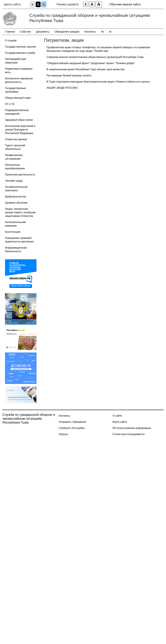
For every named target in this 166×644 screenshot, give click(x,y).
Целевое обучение (16, 203)
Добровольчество (16, 197)
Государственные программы (16, 90)
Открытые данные (16, 139)
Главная (10, 32)
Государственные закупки (20, 47)
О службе (11, 41)
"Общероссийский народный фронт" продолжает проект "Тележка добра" (91, 63)
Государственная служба (20, 53)
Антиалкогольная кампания (15, 224)
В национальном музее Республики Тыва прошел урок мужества (85, 69)
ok (102, 32)
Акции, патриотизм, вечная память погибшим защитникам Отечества (20, 212)
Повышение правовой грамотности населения (19, 240)
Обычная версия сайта (125, 4)
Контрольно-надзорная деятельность (19, 80)
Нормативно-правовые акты (19, 70)
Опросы (63, 434)
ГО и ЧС (10, 104)
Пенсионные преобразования (15, 167)
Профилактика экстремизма (14, 157)
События (25, 32)
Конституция (13, 232)
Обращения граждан (67, 32)
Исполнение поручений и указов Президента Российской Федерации (20, 130)
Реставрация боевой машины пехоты (69, 76)
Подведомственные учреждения (17, 112)
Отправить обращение (72, 422)
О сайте (117, 416)
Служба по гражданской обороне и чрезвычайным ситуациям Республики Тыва (29, 419)
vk (110, 32)
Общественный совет (18, 98)
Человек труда (14, 181)
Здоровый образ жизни (19, 120)
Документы (43, 32)
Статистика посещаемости (129, 434)
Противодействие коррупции (16, 61)
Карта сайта (120, 422)
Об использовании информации (132, 428)
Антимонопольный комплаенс (16, 189)
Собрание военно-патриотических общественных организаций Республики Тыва (95, 57)
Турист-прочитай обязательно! (15, 147)
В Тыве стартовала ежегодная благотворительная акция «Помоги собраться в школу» (98, 82)
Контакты (90, 32)
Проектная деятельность (20, 175)
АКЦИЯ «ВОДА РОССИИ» (62, 88)
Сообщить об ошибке (72, 428)
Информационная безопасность (16, 249)
